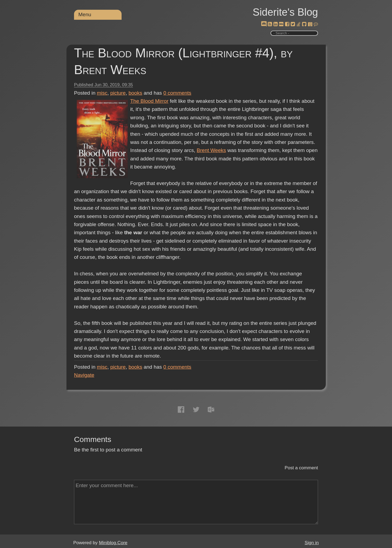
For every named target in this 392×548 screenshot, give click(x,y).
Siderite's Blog (285, 12)
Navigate (84, 375)
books (135, 93)
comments (177, 93)
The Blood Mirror (149, 101)
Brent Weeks (211, 150)
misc (102, 93)
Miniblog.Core (113, 543)
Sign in (312, 543)
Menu (85, 14)
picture (118, 93)
